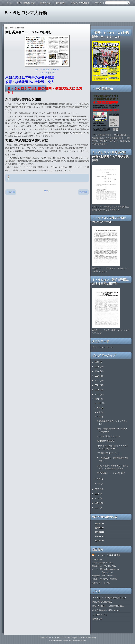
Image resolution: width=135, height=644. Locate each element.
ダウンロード (99, 3)
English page (45, 3)
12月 (100, 403)
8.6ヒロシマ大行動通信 (80, 3)
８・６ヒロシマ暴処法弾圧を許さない (109, 598)
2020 (97, 390)
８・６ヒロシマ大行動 (25, 13)
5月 (99, 483)
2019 (97, 394)
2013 (97, 508)
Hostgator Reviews (56, 640)
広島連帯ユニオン (100, 615)
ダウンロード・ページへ (103, 347)
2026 (97, 362)
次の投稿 (11, 192)
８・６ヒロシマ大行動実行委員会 (107, 555)
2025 (97, 367)
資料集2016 (99, 532)
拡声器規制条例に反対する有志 (106, 610)
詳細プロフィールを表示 (101, 583)
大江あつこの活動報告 (102, 602)
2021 (97, 385)
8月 (99, 412)
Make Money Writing (89, 638)
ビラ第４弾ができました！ (109, 436)
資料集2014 (99, 541)
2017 (97, 489)
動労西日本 (97, 619)
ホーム (9, 3)
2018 (97, 399)
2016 (97, 494)
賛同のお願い (61, 3)
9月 (99, 408)
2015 (97, 498)
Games (65, 640)
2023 (97, 376)
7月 (99, 417)
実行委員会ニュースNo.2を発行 (111, 473)
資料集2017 (99, 528)
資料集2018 (99, 524)
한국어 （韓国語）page (26, 3)
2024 (97, 371)
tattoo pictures (81, 640)
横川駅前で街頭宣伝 (106, 441)
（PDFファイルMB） (47, 73)
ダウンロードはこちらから (47, 69)
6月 (99, 479)
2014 (97, 503)
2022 (97, 381)
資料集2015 (99, 536)
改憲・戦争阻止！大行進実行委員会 (108, 606)
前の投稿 (83, 192)
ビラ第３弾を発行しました (109, 453)
